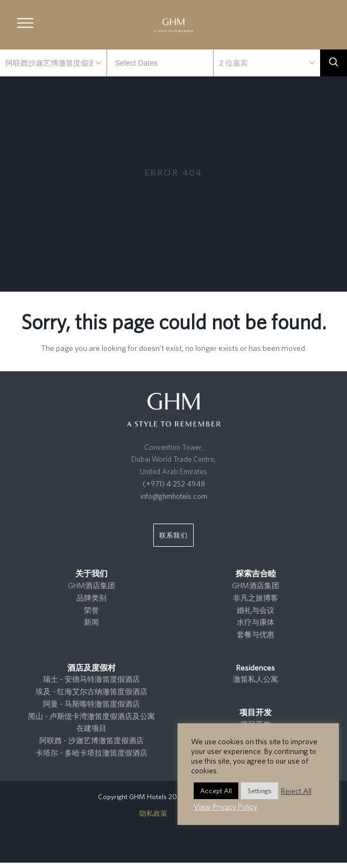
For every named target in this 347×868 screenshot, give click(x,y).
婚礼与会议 (256, 610)
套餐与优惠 (256, 634)
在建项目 (91, 728)
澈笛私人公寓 (256, 679)
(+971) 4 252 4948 (174, 484)
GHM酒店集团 (91, 585)
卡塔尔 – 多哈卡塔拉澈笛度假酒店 (91, 753)
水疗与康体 (256, 622)
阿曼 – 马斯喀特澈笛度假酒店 (91, 704)
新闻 (91, 622)
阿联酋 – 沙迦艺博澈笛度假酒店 (91, 740)
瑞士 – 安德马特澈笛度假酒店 (91, 679)
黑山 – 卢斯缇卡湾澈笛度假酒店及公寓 (91, 716)
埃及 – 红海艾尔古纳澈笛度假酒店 (91, 691)
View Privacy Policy (225, 806)
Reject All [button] (296, 791)
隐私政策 (153, 813)
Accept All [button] (216, 791)
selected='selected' (53, 63)
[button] (25, 23)
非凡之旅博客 (256, 598)
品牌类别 (91, 598)
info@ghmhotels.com (174, 496)
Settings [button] (260, 791)
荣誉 (91, 610)
